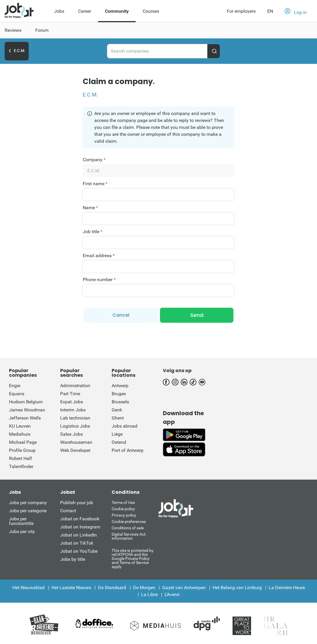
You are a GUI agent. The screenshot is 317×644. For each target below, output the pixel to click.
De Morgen (144, 586)
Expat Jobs (72, 401)
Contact (68, 510)
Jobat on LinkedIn (79, 534)
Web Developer (75, 449)
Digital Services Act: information (129, 535)
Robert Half (21, 457)
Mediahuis (20, 433)
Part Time (70, 392)
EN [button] (270, 11)
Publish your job (77, 501)
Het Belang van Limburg (237, 586)
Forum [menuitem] (42, 30)
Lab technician (75, 417)
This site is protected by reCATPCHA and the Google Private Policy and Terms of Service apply (133, 557)
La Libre (149, 593)
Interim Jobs (73, 409)
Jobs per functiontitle (21, 520)
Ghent (118, 417)
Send (197, 314)
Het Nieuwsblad (28, 586)
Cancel (121, 314)
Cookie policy (123, 508)
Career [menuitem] (85, 11)
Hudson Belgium (26, 401)
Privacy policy (124, 514)
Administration (75, 384)
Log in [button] (296, 12)
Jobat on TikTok (77, 542)
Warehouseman (76, 441)
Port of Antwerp (128, 449)
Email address (99, 256)
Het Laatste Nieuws (71, 586)
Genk (117, 409)
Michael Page (23, 441)
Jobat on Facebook (80, 518)
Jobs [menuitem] (59, 11)
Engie (15, 384)
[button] (296, 11)
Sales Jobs (71, 433)
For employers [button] (241, 11)
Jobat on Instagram (80, 526)
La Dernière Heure (287, 586)
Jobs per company (28, 501)
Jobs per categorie (28, 510)
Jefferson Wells (25, 417)
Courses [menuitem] (151, 11)
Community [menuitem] (117, 11)
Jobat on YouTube (79, 550)
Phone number (99, 280)
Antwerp (120, 384)
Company (94, 160)
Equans (17, 392)
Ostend (119, 441)
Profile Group (22, 449)
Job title (93, 232)
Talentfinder (21, 465)
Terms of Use (123, 501)
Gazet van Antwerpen (184, 586)
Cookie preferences (129, 520)
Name (90, 208)
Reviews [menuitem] (13, 30)
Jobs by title (73, 558)
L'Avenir (172, 593)
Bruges (119, 392)
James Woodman (27, 409)
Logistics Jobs (75, 425)
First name (95, 184)
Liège (117, 433)
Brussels (120, 401)
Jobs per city (22, 530)
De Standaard (112, 586)
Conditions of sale (128, 527)
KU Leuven (20, 425)
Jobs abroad (125, 425)
